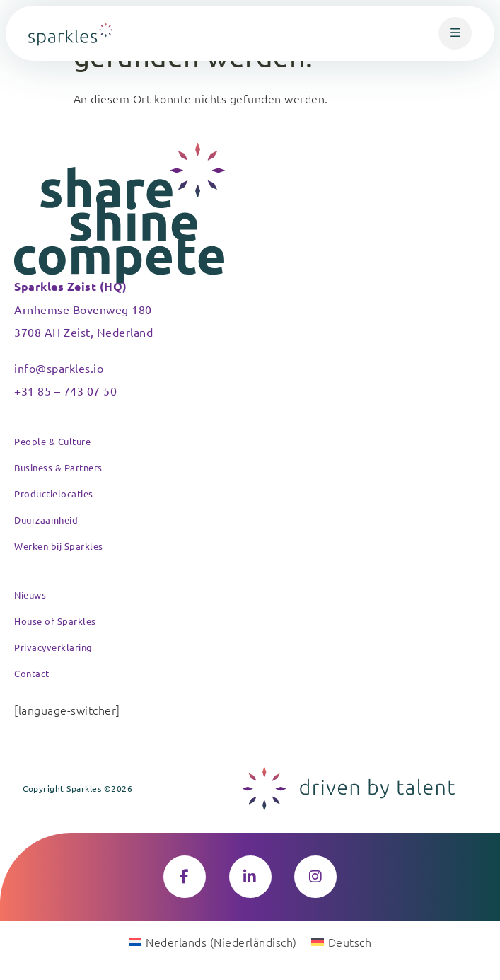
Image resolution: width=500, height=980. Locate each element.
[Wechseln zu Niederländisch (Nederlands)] (213, 941)
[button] (455, 33)
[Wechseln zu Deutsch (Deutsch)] (342, 941)
